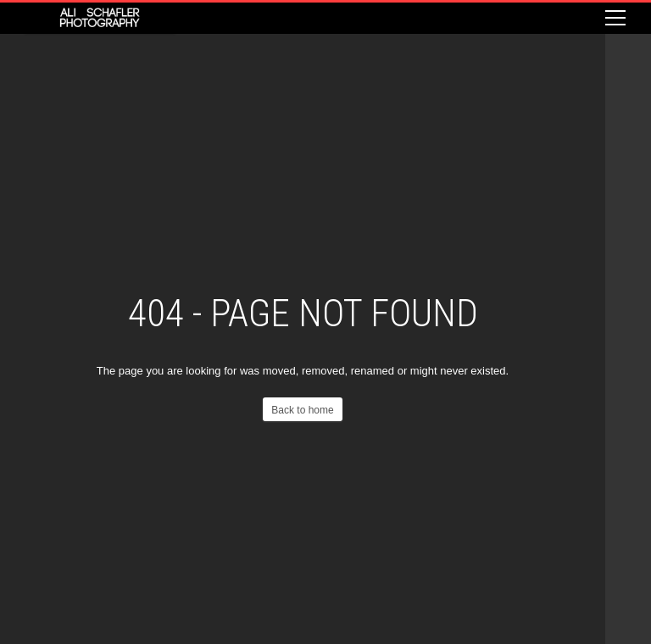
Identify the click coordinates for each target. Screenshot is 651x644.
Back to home (302, 410)
